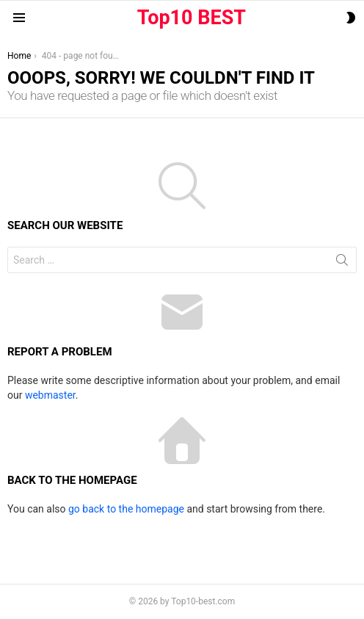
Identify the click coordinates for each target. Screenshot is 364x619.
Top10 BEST (192, 18)
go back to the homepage (126, 509)
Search (342, 263)
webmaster (50, 395)
